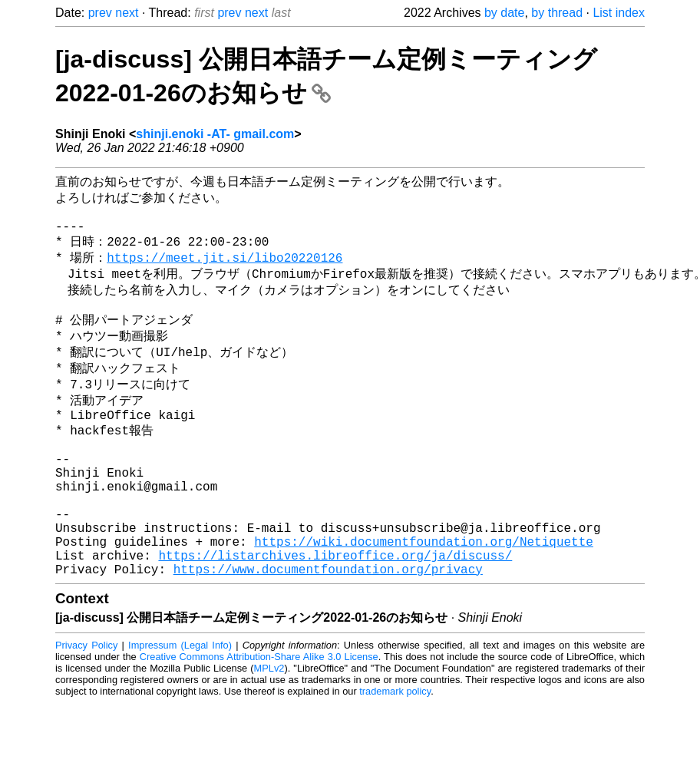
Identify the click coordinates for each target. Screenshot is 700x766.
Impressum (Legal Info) (180, 708)
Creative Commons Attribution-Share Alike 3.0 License (259, 720)
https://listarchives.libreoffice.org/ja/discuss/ (335, 615)
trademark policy (395, 754)
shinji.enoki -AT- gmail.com (215, 134)
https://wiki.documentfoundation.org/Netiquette (424, 598)
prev (100, 13)
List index (619, 13)
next (127, 13)
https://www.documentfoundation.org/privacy (328, 632)
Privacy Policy (86, 708)
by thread (557, 13)
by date (504, 13)
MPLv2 (269, 731)
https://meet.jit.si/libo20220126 (225, 269)
